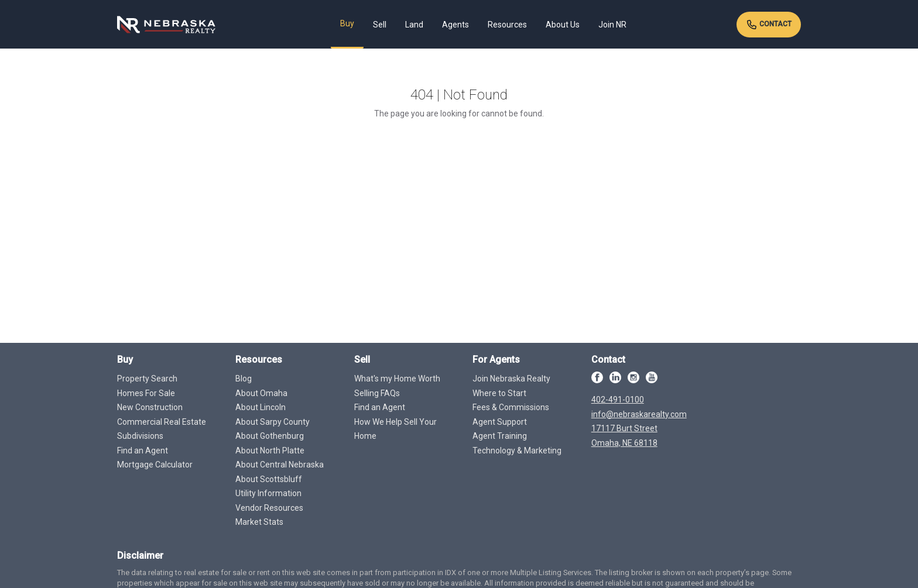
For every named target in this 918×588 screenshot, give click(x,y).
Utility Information (268, 493)
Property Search (147, 379)
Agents (455, 25)
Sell (380, 25)
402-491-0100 (618, 400)
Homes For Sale (146, 393)
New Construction (150, 407)
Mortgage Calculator (155, 465)
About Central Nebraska (280, 465)
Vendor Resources (269, 508)
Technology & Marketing (517, 451)
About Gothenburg (270, 436)
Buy (347, 23)
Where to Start (499, 393)
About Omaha (261, 393)
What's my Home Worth (397, 379)
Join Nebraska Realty (511, 379)
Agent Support (500, 422)
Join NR (612, 25)
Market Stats (259, 522)
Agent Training (500, 436)
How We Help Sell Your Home (395, 429)
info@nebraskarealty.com (639, 414)
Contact (769, 25)
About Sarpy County (273, 422)
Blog (244, 379)
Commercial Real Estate (162, 422)
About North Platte (270, 451)
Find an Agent (143, 451)
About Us (563, 25)
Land (414, 25)
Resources (507, 25)
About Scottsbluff (269, 479)
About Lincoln (261, 407)
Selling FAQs (377, 393)
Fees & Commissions (511, 407)
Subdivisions (140, 436)
